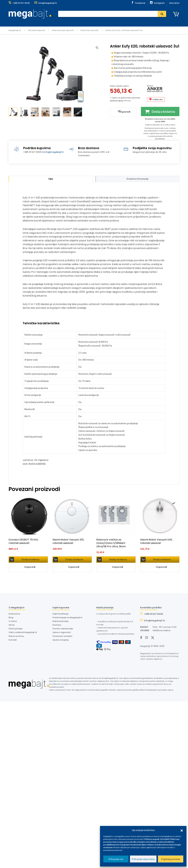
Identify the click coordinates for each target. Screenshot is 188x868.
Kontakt (115, 22)
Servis (71, 22)
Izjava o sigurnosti (62, 633)
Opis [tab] (51, 179)
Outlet (126, 22)
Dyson (93, 22)
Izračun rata (158, 99)
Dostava (82, 22)
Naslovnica (46, 22)
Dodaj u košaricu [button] (30, 560)
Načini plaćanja (60, 622)
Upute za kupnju (61, 641)
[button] (182, 830)
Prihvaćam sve (116, 859)
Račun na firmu (16, 637)
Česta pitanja (16, 630)
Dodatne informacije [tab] (138, 179)
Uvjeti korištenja (60, 615)
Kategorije (17, 22)
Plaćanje (60, 22)
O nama (103, 22)
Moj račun (174, 3)
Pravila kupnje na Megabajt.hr (67, 618)
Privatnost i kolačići (62, 637)
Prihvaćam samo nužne (143, 859)
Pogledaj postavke (171, 859)
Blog (11, 618)
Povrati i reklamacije (63, 630)
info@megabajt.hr (54, 152)
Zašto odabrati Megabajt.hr (23, 633)
